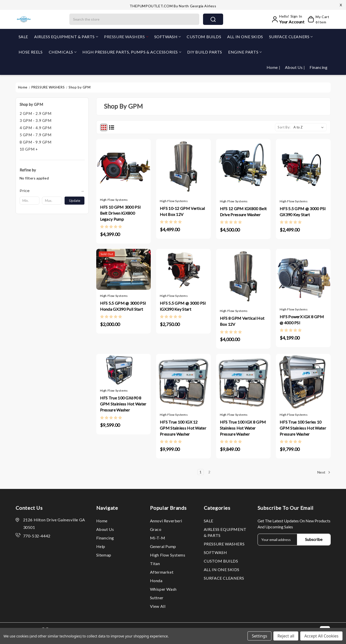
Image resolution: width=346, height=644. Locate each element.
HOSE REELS (31, 52)
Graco (156, 529)
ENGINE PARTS (245, 52)
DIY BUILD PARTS (205, 52)
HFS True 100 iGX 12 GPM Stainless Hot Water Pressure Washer (183, 428)
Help (101, 546)
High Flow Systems (168, 555)
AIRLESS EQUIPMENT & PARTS (66, 37)
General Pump (163, 546)
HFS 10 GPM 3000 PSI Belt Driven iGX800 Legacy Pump (120, 213)
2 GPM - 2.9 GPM (36, 113)
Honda (156, 581)
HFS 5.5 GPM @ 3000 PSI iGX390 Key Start (183, 306)
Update (75, 201)
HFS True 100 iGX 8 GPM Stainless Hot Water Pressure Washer (243, 428)
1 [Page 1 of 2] (201, 472)
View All (158, 606)
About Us (294, 67)
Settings (259, 636)
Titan (155, 563)
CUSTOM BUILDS (204, 37)
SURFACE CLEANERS (291, 37)
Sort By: (284, 127)
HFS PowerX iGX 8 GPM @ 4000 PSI (302, 320)
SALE (23, 37)
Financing (318, 67)
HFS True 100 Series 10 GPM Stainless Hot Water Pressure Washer (303, 428)
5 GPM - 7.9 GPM (36, 135)
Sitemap (104, 555)
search (213, 19)
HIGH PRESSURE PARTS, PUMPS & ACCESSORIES (132, 52)
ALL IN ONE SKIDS (245, 37)
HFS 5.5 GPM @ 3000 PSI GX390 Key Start (303, 212)
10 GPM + (29, 149)
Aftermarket (162, 572)
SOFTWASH (168, 37)
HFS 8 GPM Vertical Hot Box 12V (242, 321)
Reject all (286, 636)
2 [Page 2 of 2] (209, 472)
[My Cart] (318, 19)
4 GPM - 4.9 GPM (36, 128)
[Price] (52, 191)
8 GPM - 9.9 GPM (36, 142)
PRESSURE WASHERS (126, 37)
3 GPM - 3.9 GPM (36, 120)
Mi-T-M (158, 538)
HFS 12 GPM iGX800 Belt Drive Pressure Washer (243, 212)
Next (324, 472)
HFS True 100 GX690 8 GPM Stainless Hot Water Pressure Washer (123, 404)
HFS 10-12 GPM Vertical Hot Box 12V (182, 211)
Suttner (157, 598)
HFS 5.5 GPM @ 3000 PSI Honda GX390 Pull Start (123, 306)
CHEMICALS (63, 52)
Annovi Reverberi (166, 521)
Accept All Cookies (321, 636)
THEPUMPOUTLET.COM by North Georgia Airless (173, 6)
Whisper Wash (163, 589)
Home (273, 67)
